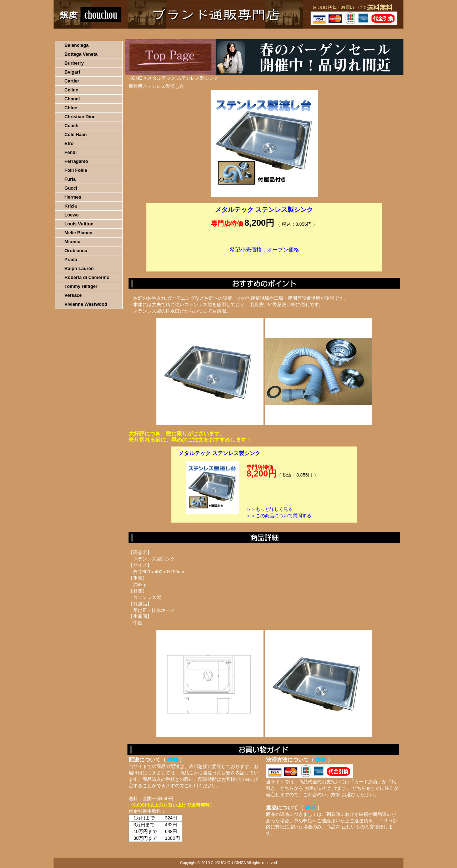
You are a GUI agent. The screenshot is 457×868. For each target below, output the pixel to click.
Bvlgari (72, 72)
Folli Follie (76, 170)
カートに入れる (264, 260)
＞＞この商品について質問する (279, 516)
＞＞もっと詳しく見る (270, 509)
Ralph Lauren (79, 268)
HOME (85, 34)
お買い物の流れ (128, 34)
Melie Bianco (79, 233)
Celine (71, 90)
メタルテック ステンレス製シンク (219, 453)
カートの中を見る (366, 34)
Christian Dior (80, 117)
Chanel (72, 99)
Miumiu (73, 242)
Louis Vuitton (79, 224)
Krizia (71, 206)
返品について (271, 34)
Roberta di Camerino (87, 277)
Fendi (71, 152)
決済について (177, 34)
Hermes (73, 197)
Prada (71, 260)
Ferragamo (76, 161)
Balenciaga (77, 45)
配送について (224, 34)
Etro (69, 143)
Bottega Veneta (81, 54)
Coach (72, 126)
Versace (73, 295)
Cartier (72, 81)
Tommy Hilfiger (81, 286)
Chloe (71, 108)
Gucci (71, 188)
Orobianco (76, 251)
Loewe (72, 215)
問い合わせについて (318, 34)
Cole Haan (76, 134)
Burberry (74, 63)
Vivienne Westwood (86, 304)
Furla (70, 179)
